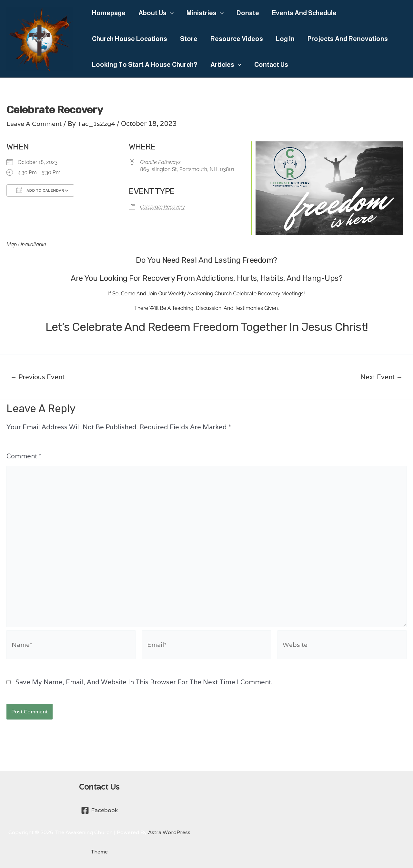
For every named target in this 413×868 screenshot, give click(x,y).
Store (189, 39)
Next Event (382, 377)
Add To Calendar (40, 190)
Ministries (205, 13)
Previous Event (37, 377)
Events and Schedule (304, 13)
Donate (248, 13)
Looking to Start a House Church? (145, 65)
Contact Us (271, 65)
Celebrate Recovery (162, 207)
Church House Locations (130, 39)
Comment (24, 456)
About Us (156, 13)
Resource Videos (237, 39)
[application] (170, 13)
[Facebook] (99, 810)
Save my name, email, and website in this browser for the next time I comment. (144, 687)
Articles (226, 65)
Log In (285, 39)
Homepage (109, 13)
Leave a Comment (35, 124)
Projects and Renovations (348, 39)
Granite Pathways (160, 162)
